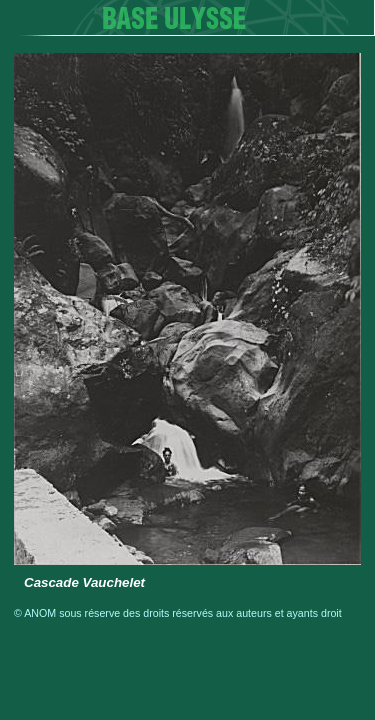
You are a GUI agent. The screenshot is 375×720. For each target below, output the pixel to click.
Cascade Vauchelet (84, 582)
